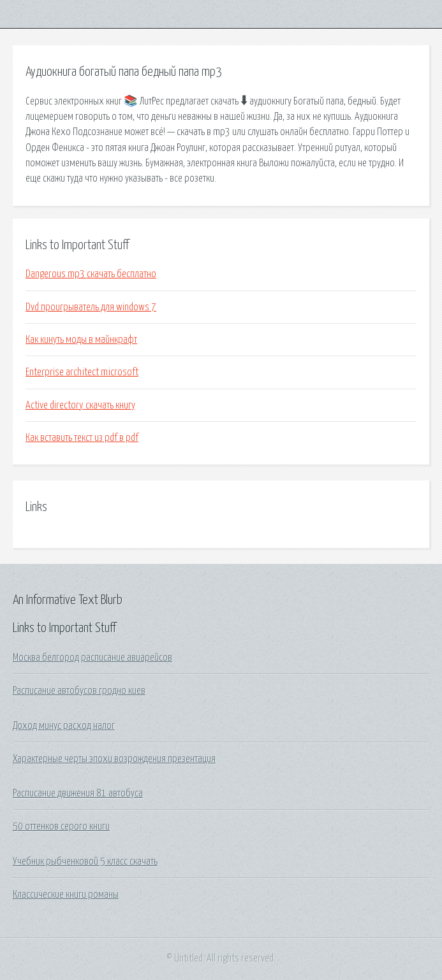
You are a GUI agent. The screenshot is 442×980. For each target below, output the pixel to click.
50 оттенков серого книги (61, 826)
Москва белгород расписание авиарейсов (92, 658)
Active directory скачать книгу (80, 405)
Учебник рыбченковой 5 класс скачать (85, 861)
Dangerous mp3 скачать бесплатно (91, 274)
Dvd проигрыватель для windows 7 (91, 307)
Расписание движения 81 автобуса (78, 793)
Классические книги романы (66, 895)
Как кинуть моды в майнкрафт (81, 340)
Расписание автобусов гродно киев (79, 691)
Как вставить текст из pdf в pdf (82, 438)
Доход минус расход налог (64, 726)
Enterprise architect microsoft (82, 372)
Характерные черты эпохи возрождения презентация (114, 759)
